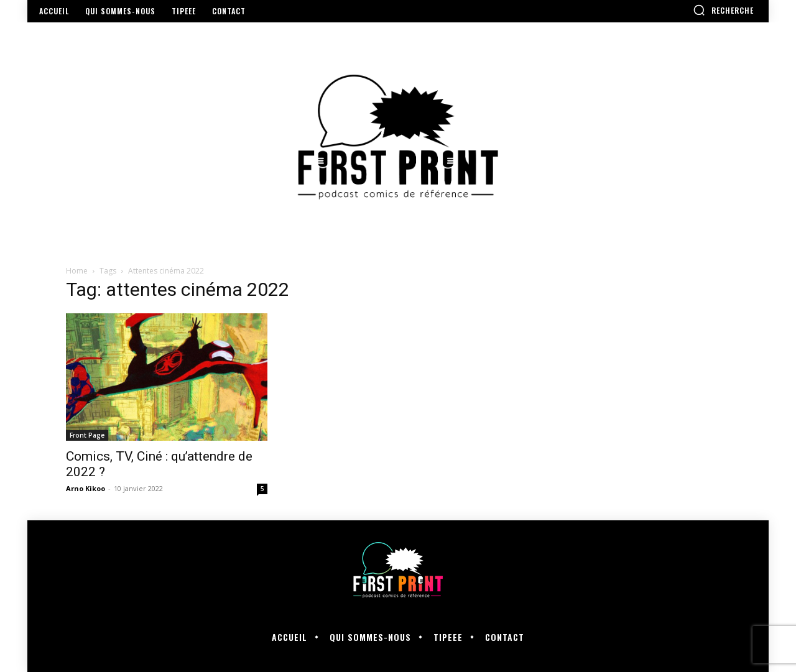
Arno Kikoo (86, 488)
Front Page (87, 435)
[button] (723, 10)
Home (77, 271)
